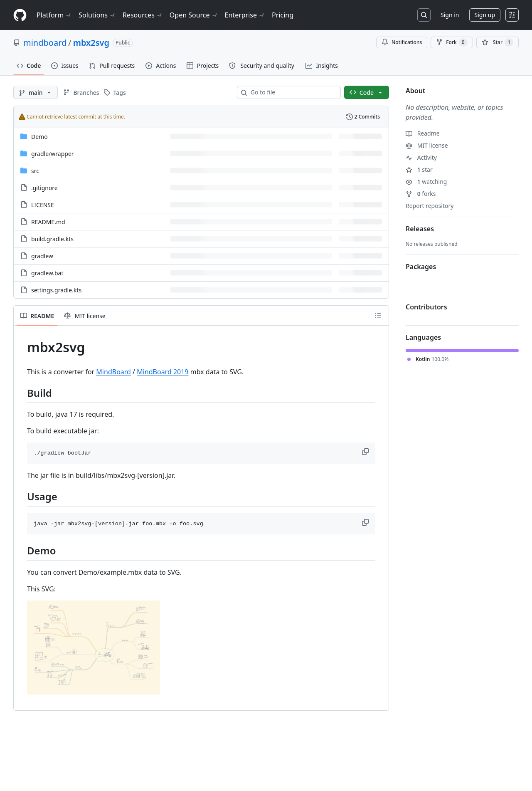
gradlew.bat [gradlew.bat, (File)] (47, 273)
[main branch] (36, 92)
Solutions (97, 15)
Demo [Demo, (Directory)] (39, 137)
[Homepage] (20, 15)
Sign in (450, 15)
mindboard (45, 43)
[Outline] (378, 316)
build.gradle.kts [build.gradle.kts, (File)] (52, 239)
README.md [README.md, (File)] (48, 222)
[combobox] (292, 92)
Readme (423, 133)
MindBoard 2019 (163, 372)
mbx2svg (91, 43)
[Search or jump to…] (424, 15)
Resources (143, 15)
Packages (421, 267)
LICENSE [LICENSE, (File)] (43, 205)
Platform (54, 15)
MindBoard (113, 372)
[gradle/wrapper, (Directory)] (53, 154)
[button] (366, 452)
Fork (452, 42)
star (419, 169)
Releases (420, 229)
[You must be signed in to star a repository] (498, 42)
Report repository (430, 206)
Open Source (194, 15)
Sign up (485, 15)
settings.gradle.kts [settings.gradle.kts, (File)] (56, 290)
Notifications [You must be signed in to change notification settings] (402, 42)
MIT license (427, 145)
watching (426, 182)
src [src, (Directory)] (35, 171)
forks (421, 194)
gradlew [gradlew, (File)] (42, 256)
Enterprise (245, 15)
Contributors (426, 307)
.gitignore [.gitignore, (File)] (44, 188)
